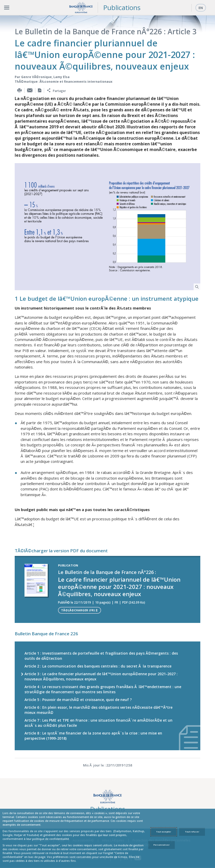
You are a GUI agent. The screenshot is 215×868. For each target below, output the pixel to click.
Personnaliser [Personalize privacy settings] (162, 845)
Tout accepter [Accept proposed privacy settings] (164, 832)
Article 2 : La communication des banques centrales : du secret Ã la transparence (98, 666)
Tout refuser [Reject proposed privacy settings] (192, 832)
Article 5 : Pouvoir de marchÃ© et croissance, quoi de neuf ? (78, 700)
